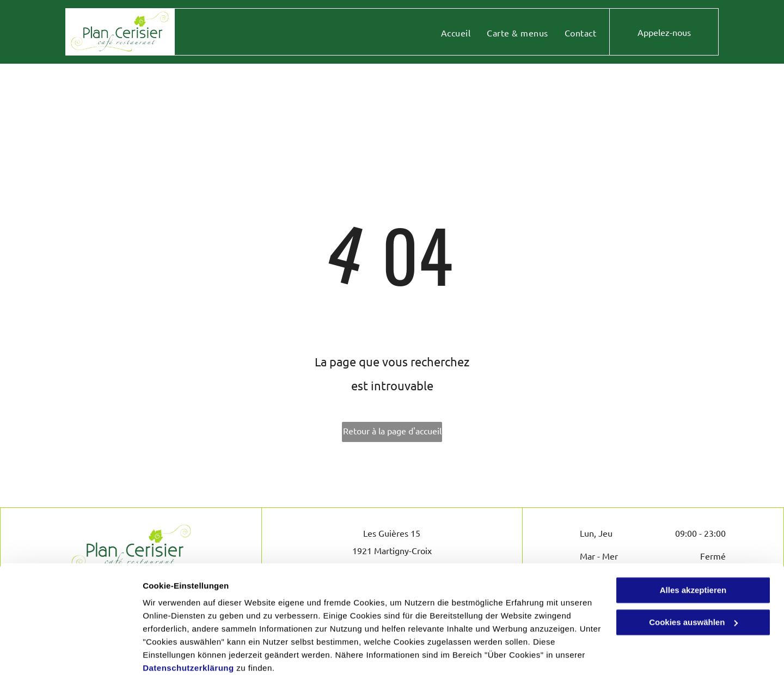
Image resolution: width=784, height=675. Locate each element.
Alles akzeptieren (693, 546)
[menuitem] (456, 33)
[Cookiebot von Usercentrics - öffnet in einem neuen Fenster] (71, 654)
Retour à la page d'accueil (392, 431)
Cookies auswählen (181, 653)
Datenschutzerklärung (188, 624)
